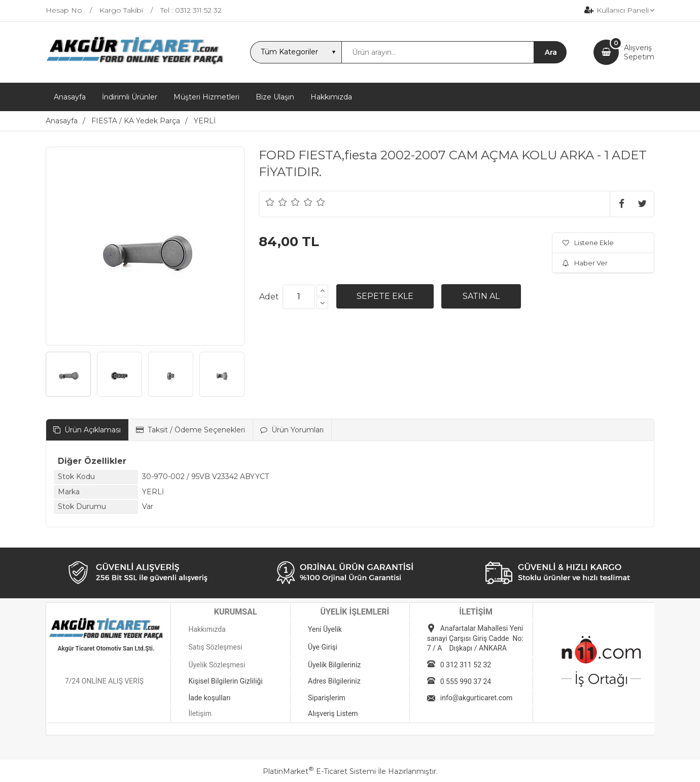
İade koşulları (209, 698)
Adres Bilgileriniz (334, 681)
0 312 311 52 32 (466, 665)
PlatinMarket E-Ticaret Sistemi (319, 771)
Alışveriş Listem (333, 713)
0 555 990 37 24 (466, 682)
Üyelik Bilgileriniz (334, 665)
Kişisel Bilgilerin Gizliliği (225, 681)
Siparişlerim (327, 698)
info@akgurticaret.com (477, 698)
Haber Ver (585, 263)
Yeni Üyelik (325, 629)
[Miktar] (299, 297)
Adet (269, 297)
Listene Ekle (588, 243)
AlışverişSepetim (639, 52)
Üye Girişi (323, 647)
